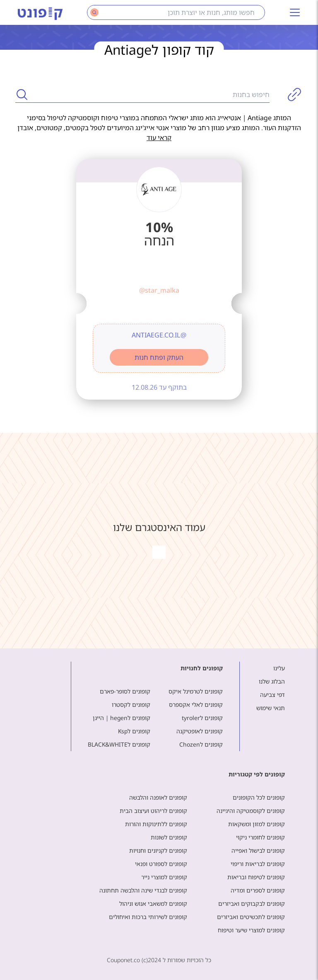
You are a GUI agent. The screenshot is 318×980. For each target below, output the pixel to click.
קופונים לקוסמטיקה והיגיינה (251, 811)
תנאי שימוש (271, 708)
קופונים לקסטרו (131, 705)
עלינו (279, 668)
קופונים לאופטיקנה (200, 731)
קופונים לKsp (134, 731)
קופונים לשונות (169, 837)
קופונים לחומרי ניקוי (260, 837)
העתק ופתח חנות (159, 357)
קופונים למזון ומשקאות (257, 824)
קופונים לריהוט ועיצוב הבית (153, 811)
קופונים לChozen (201, 744)
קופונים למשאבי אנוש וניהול (153, 904)
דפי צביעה (272, 695)
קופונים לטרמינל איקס (196, 691)
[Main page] (40, 12)
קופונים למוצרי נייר (164, 877)
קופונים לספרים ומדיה (258, 890)
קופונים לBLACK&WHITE (119, 744)
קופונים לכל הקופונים (259, 797)
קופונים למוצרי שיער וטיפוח (251, 930)
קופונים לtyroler (202, 718)
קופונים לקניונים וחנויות (158, 850)
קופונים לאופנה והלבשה (158, 797)
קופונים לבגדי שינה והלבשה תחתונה (143, 890)
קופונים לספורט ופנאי (161, 864)
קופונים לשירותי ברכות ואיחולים (148, 917)
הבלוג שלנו (272, 681)
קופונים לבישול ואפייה (258, 850)
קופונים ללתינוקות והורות (156, 824)
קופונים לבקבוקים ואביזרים (252, 904)
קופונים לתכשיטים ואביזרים (251, 917)
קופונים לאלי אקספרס (196, 705)
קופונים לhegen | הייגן (122, 718)
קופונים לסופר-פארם (125, 691)
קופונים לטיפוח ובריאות (256, 877)
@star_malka (159, 290)
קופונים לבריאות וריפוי (258, 864)
